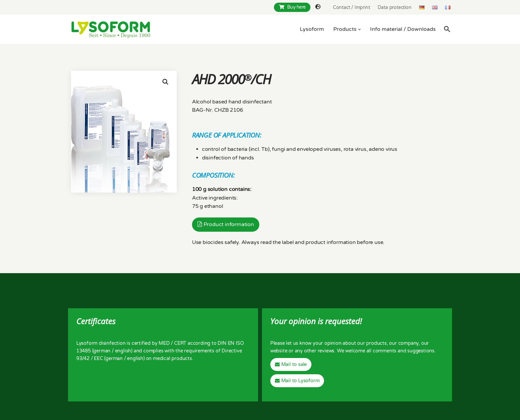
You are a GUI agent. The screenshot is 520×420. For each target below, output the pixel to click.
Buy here (292, 7)
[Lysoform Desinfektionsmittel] (111, 29)
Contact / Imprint (352, 7)
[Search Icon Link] (447, 29)
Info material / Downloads (403, 29)
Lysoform (312, 29)
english (123, 351)
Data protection (395, 7)
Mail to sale (294, 364)
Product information (229, 224)
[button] (359, 30)
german (102, 351)
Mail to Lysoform (300, 381)
